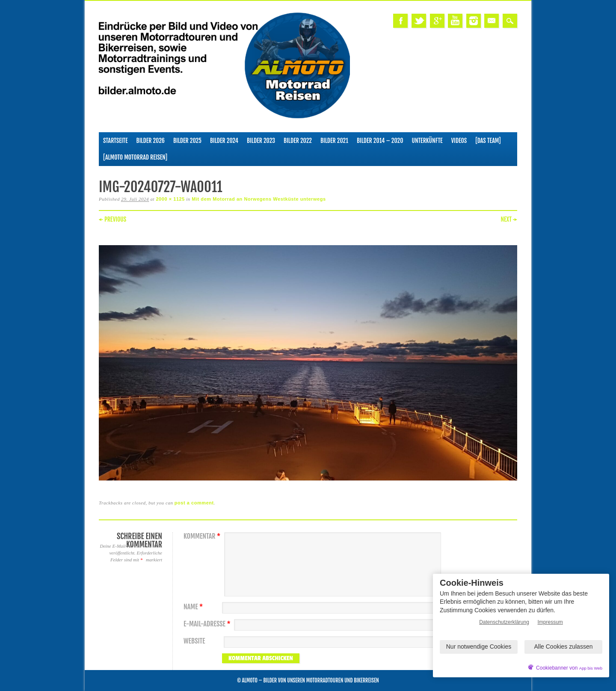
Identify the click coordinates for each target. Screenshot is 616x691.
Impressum (550, 622)
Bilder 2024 (224, 141)
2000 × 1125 (170, 199)
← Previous (113, 219)
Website (194, 641)
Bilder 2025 (187, 141)
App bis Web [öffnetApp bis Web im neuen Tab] (591, 668)
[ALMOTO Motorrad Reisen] (135, 157)
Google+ (437, 21)
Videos (459, 141)
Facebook (400, 21)
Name (194, 607)
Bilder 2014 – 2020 (380, 141)
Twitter (419, 21)
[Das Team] (488, 141)
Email (492, 21)
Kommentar (203, 536)
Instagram (474, 21)
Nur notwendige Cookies (479, 647)
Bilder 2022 (298, 141)
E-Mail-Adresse (208, 624)
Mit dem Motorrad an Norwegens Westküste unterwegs (259, 199)
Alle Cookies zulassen (564, 647)
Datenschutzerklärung (504, 622)
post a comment (194, 503)
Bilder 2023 (261, 141)
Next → (509, 219)
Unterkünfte (427, 141)
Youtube (455, 21)
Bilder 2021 (334, 141)
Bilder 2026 (151, 141)
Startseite (115, 141)
